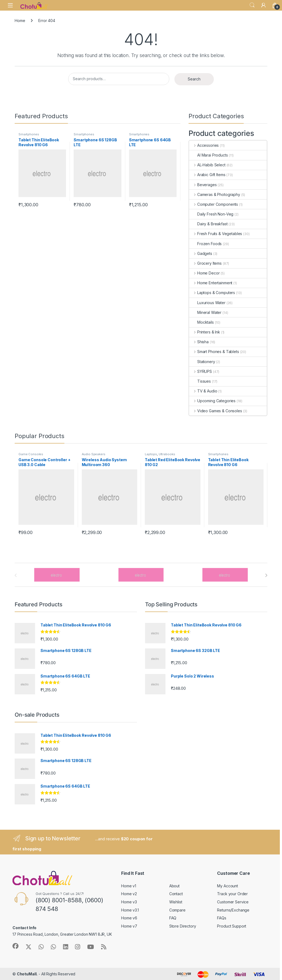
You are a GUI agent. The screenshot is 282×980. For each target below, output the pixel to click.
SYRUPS (200, 371)
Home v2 (129, 894)
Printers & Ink (205, 332)
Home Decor (204, 273)
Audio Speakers (94, 454)
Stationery (202, 362)
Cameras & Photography (215, 194)
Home (20, 21)
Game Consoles (31, 454)
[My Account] (264, 5)
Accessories (204, 145)
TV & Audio (203, 391)
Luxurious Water (207, 303)
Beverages (203, 185)
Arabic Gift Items (207, 175)
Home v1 (129, 886)
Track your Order (232, 894)
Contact (176, 894)
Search (252, 5)
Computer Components (214, 204)
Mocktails (201, 322)
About (174, 886)
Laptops (151, 454)
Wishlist (176, 902)
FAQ (173, 918)
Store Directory (183, 926)
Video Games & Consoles (216, 411)
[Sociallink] (15, 946)
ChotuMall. (27, 974)
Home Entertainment (211, 283)
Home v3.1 (130, 910)
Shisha (199, 342)
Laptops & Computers (212, 293)
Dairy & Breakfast (208, 224)
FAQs (222, 918)
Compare (177, 910)
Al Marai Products (209, 155)
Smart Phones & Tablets (214, 352)
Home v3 (129, 902)
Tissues (200, 381)
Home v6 (129, 918)
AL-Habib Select (207, 165)
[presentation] (266, 575)
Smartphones (29, 134)
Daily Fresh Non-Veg (211, 214)
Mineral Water (205, 312)
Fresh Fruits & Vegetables (216, 234)
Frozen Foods (205, 244)
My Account (228, 886)
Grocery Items (205, 263)
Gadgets (201, 253)
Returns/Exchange (233, 910)
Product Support (232, 926)
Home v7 (129, 926)
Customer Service (233, 902)
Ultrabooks (167, 454)
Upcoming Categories (212, 401)
